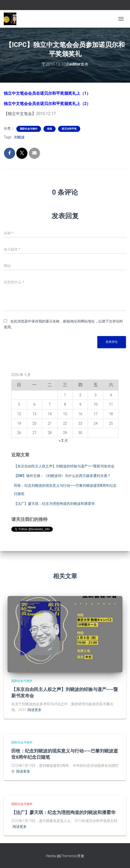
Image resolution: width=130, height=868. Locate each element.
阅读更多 (34, 710)
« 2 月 (63, 441)
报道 (50, 129)
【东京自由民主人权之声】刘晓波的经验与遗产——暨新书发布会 (64, 466)
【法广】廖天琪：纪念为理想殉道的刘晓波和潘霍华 (54, 504)
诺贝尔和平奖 (69, 129)
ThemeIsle (69, 856)
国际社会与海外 (29, 129)
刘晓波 (19, 137)
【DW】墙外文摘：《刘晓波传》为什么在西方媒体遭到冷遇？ (62, 476)
